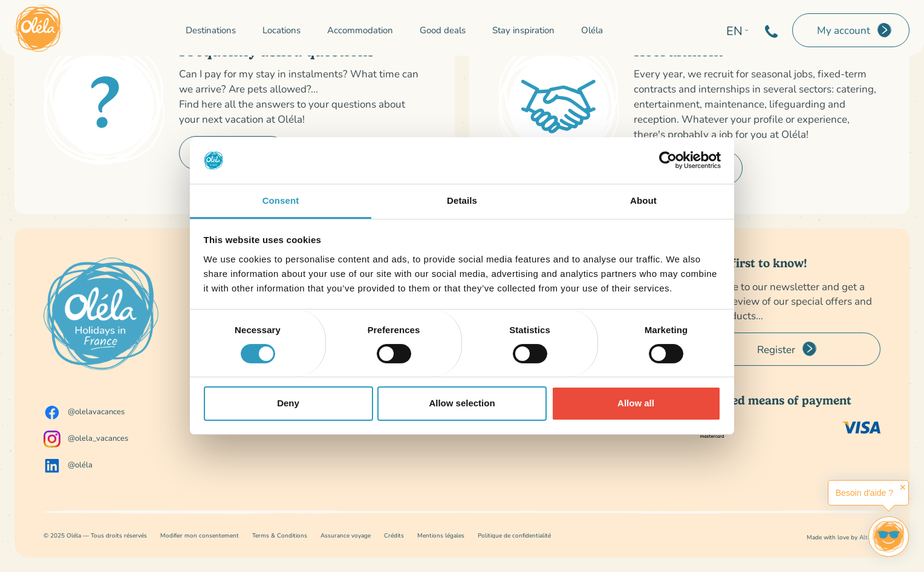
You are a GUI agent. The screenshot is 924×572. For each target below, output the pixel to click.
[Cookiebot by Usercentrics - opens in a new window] (668, 160)
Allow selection (462, 403)
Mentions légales (441, 535)
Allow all (636, 403)
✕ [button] (903, 487)
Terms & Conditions (280, 535)
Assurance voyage (346, 535)
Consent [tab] (281, 200)
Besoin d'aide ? (864, 493)
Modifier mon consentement (200, 535)
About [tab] (643, 200)
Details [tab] (462, 200)
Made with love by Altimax (844, 537)
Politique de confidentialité (514, 535)
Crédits (394, 535)
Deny (288, 403)
